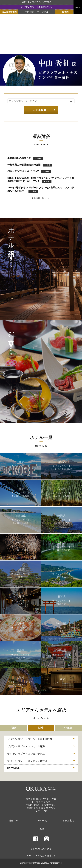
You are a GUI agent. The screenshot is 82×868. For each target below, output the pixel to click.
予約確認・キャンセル (37, 12)
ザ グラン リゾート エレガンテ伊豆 (26, 754)
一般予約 (64, 12)
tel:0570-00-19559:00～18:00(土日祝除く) (41, 850)
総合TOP (14, 821)
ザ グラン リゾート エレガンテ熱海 (26, 746)
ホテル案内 (68, 821)
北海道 (68, 728)
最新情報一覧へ (39, 198)
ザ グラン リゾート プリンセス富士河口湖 (30, 739)
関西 (14, 728)
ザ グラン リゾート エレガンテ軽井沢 (27, 761)
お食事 (41, 829)
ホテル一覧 (41, 821)
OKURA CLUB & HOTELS (37, 2)
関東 (41, 728)
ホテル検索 (40, 110)
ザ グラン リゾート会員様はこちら (37, 7)
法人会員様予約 (9, 12)
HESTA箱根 (13, 768)
